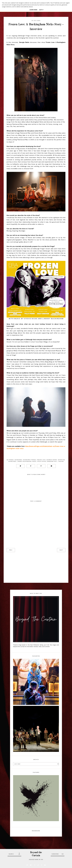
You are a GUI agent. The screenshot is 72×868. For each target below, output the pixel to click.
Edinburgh (18, 460)
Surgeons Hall (52, 461)
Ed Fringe (10, 460)
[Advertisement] (36, 566)
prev (11, 550)
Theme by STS (39, 860)
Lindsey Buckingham (24, 461)
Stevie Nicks (42, 461)
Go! (19, 854)
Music (34, 461)
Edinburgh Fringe (29, 460)
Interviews (12, 461)
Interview (61, 460)
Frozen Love (41, 460)
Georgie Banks (52, 460)
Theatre (61, 461)
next (61, 550)
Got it (41, 10)
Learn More (33, 10)
